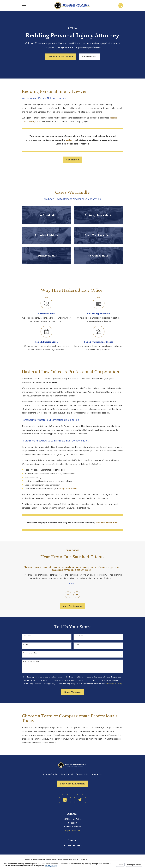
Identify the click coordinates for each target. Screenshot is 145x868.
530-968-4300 (72, 845)
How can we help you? (31, 661)
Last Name (79, 636)
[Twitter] (80, 800)
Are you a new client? (31, 653)
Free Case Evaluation (61, 57)
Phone (25, 644)
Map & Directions (72, 830)
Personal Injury (83, 774)
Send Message (72, 692)
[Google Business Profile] (65, 800)
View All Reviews (72, 606)
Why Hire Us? (67, 774)
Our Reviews (89, 57)
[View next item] (77, 595)
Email (77, 644)
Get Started (72, 160)
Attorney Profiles (50, 774)
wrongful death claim (67, 488)
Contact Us (97, 774)
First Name (27, 636)
